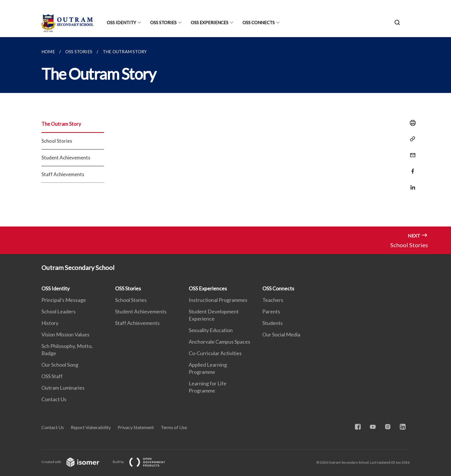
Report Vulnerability (91, 427)
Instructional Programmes (218, 300)
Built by (144, 462)
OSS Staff (52, 376)
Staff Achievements (63, 174)
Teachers (273, 300)
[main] (225, 132)
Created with (75, 462)
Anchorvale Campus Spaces (219, 342)
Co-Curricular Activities (215, 353)
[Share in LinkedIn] (411, 184)
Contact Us (54, 399)
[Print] (411, 123)
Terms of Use (174, 427)
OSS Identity (121, 22)
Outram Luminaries (63, 388)
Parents (271, 311)
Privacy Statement (136, 427)
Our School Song (60, 365)
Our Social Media (281, 334)
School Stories (57, 141)
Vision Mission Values (65, 334)
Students (273, 323)
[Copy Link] (411, 139)
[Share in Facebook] (411, 168)
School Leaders (59, 311)
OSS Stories (163, 22)
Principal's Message (64, 300)
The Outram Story (61, 124)
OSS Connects (259, 22)
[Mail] (411, 152)
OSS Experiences (210, 22)
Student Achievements (66, 158)
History (50, 323)
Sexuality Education (211, 330)
